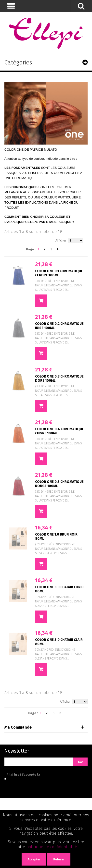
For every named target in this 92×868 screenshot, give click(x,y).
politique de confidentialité (52, 847)
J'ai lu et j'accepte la (45, 775)
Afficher (61, 240)
